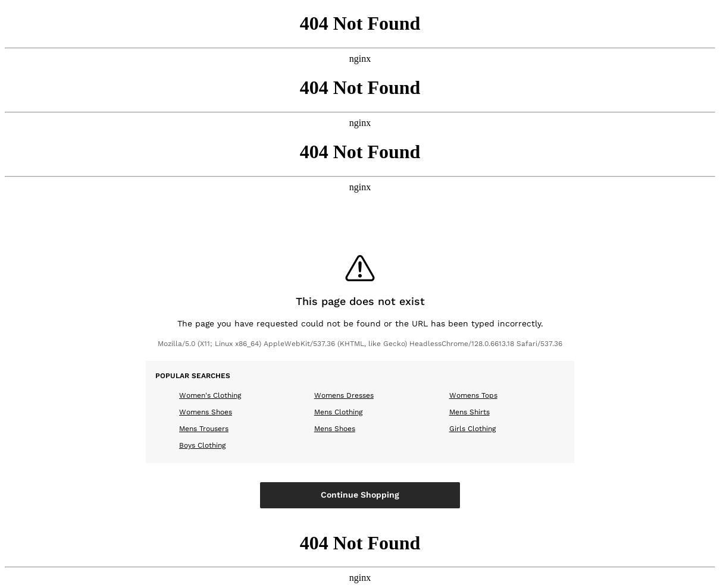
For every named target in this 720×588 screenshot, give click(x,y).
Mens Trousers (204, 429)
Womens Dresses (344, 395)
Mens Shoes (335, 429)
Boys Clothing (202, 445)
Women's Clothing (210, 395)
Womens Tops (473, 395)
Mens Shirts (469, 412)
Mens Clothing (338, 412)
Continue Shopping (360, 495)
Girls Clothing (472, 429)
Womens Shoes (206, 412)
